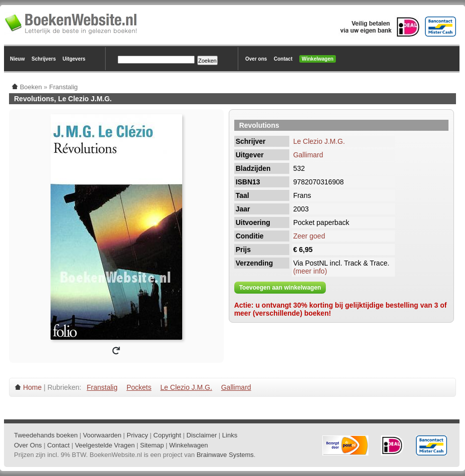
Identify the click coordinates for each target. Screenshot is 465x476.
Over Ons (28, 445)
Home (32, 387)
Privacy (137, 435)
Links (230, 435)
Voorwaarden (102, 435)
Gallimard (308, 155)
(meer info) (310, 271)
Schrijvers (44, 59)
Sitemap (152, 445)
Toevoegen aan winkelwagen (280, 288)
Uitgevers (74, 59)
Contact (283, 59)
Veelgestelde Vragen (105, 445)
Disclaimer (202, 435)
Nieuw (17, 59)
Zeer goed (309, 236)
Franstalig (102, 387)
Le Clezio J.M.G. (319, 141)
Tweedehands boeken (46, 435)
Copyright (167, 435)
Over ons (256, 59)
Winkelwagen (318, 59)
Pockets (139, 387)
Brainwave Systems (225, 455)
